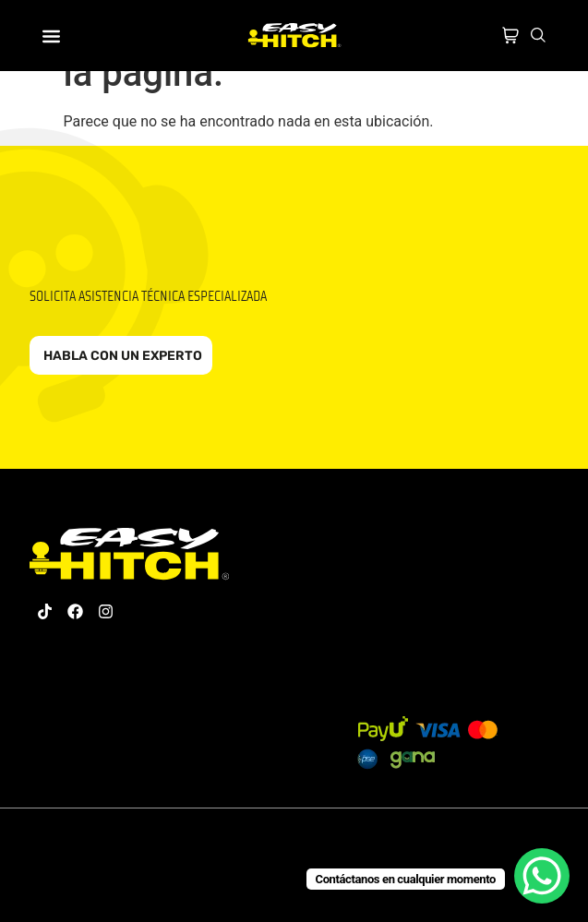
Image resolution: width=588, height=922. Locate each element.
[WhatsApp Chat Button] (542, 876)
